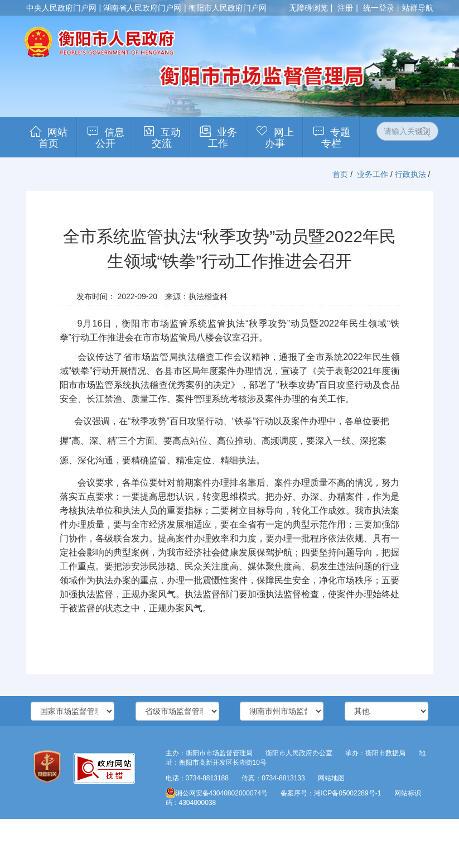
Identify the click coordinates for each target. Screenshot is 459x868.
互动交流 (166, 138)
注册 (345, 8)
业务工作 (223, 138)
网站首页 (53, 138)
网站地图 (331, 778)
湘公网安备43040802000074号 (217, 793)
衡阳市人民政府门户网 (228, 8)
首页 (340, 174)
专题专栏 (336, 138)
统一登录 (379, 8)
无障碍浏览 (308, 8)
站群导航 (418, 8)
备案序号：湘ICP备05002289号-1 (331, 793)
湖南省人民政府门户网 (142, 8)
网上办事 (279, 138)
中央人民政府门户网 (61, 8)
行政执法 (410, 174)
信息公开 (110, 138)
